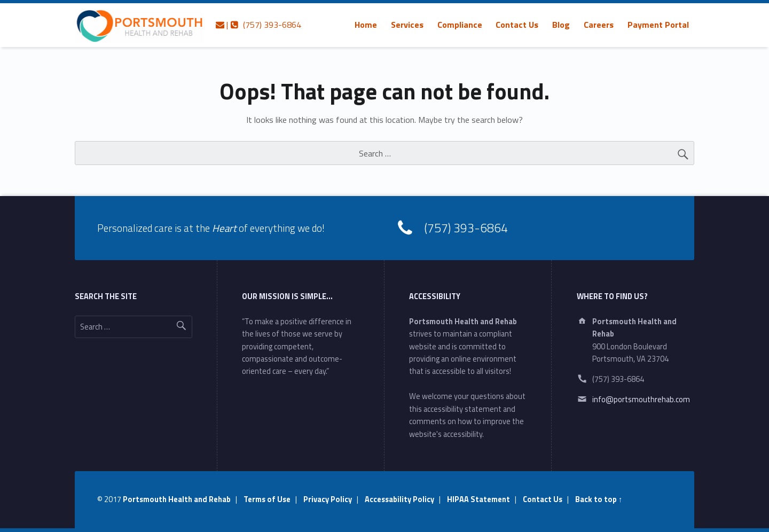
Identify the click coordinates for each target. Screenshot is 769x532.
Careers (599, 25)
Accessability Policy (399, 499)
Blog (561, 25)
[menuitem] (366, 25)
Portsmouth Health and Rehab (177, 499)
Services (407, 25)
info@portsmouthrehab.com (641, 400)
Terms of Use (267, 499)
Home (366, 25)
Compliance (460, 25)
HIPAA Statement (478, 499)
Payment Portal (658, 25)
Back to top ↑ (599, 499)
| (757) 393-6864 (258, 25)
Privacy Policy (328, 499)
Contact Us (517, 25)
